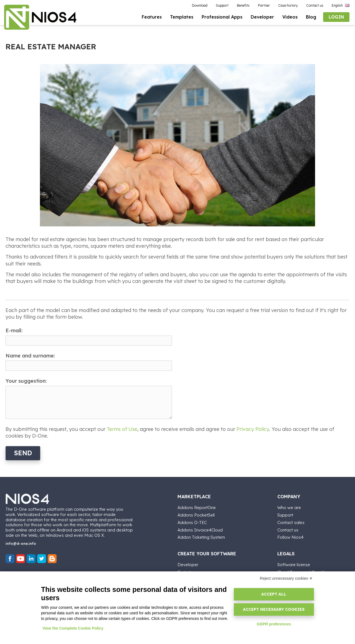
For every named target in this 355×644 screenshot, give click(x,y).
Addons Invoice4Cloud (200, 530)
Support (285, 515)
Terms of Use (122, 429)
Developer (188, 565)
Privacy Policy (253, 429)
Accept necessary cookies (274, 609)
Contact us (288, 530)
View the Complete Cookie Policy (73, 628)
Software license (294, 565)
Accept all (274, 594)
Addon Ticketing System (201, 537)
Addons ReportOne (197, 508)
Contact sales (291, 522)
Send (23, 453)
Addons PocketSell (196, 515)
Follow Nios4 (290, 537)
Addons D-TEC (192, 522)
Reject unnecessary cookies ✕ (286, 578)
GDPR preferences (274, 624)
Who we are (289, 508)
